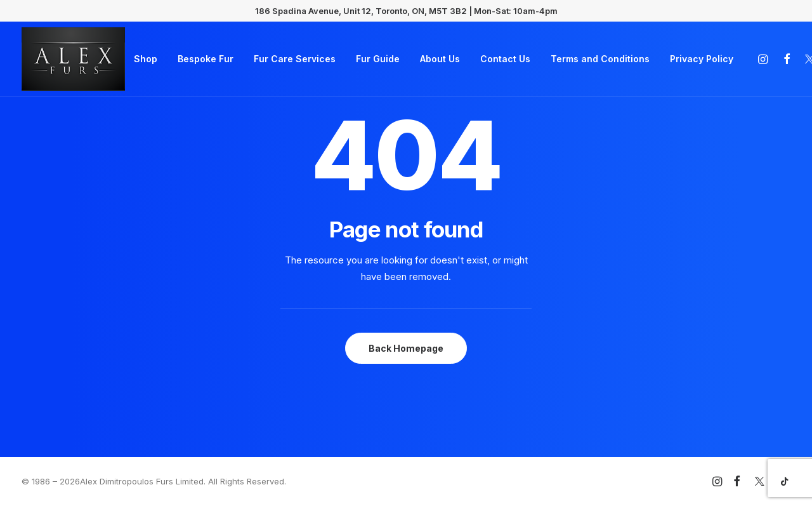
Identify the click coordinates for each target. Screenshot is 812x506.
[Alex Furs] (73, 59)
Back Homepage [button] (406, 348)
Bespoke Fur (206, 59)
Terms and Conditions (600, 59)
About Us (440, 59)
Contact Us (505, 59)
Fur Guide (378, 59)
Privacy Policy (702, 59)
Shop (146, 59)
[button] (765, 59)
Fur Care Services (295, 59)
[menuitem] (146, 59)
